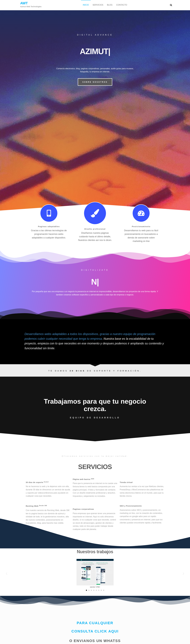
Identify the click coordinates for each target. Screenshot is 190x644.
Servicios (98, 5)
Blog (110, 5)
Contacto (122, 5)
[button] (95, 82)
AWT (24, 3)
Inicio (86, 5)
